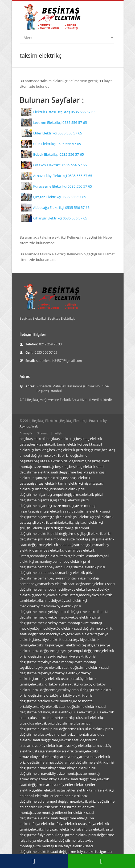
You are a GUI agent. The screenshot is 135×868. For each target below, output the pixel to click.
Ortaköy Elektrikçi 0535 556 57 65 (60, 165)
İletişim (59, 433)
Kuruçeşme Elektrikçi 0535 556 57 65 (62, 186)
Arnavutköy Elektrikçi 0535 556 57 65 (63, 176)
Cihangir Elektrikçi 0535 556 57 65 (60, 218)
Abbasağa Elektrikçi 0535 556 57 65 (61, 208)
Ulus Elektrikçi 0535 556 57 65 (57, 144)
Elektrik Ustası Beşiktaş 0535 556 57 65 (64, 112)
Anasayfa (26, 433)
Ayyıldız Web (29, 426)
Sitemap (43, 433)
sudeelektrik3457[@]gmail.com (59, 361)
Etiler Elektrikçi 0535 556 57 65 (58, 133)
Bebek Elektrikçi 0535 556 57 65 (58, 154)
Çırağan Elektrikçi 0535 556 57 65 (60, 197)
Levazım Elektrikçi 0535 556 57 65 (60, 122)
